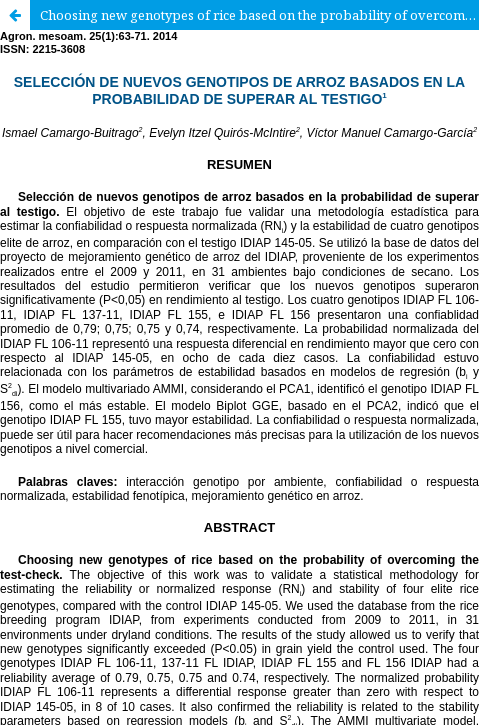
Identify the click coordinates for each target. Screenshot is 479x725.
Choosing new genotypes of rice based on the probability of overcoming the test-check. (259, 15)
